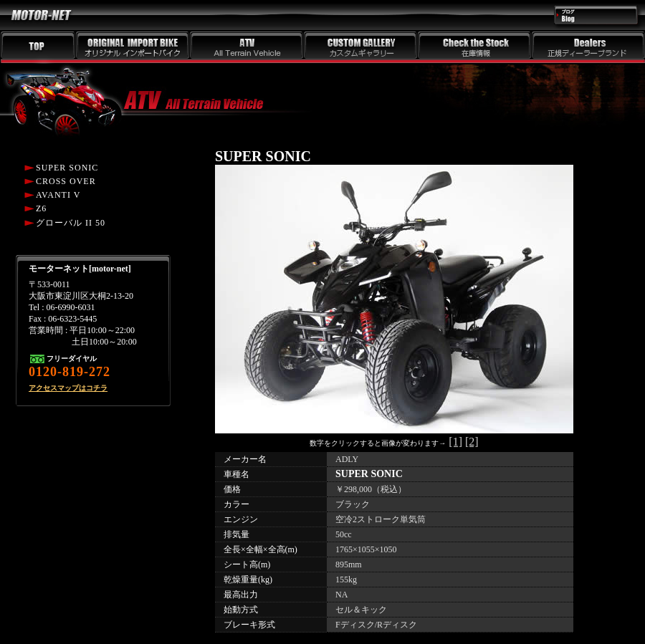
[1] (455, 442)
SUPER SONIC (67, 168)
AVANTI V (58, 195)
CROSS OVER (66, 181)
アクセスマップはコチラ (68, 388)
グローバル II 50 (71, 223)
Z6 (41, 208)
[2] (472, 442)
